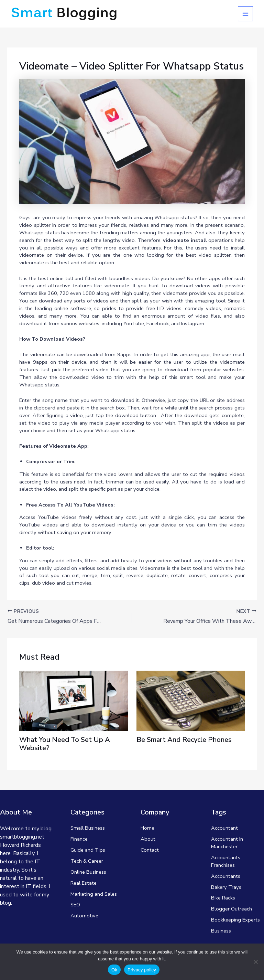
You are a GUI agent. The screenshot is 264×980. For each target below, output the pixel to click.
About (148, 839)
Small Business (88, 828)
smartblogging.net (22, 837)
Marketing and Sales (94, 894)
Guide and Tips (88, 850)
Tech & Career (87, 861)
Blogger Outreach (232, 909)
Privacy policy (142, 970)
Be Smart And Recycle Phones (184, 740)
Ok (114, 970)
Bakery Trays (226, 887)
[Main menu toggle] (245, 14)
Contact (150, 850)
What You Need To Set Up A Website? (65, 744)
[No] (255, 962)
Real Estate (84, 883)
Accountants (226, 876)
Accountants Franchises (226, 861)
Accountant (224, 828)
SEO (75, 905)
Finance (79, 839)
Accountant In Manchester (227, 843)
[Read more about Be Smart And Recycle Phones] (191, 700)
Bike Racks (223, 898)
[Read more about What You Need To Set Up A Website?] (73, 700)
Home (147, 828)
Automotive (84, 916)
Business (221, 931)
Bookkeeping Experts (235, 920)
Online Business (88, 872)
